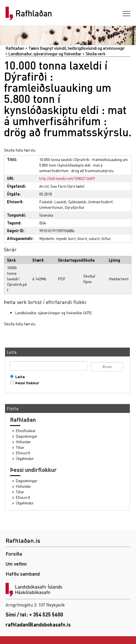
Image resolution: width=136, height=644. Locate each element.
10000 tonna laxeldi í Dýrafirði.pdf (17, 279)
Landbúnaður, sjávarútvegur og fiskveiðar (45, 54)
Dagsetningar (27, 436)
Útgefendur (25, 458)
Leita (19, 377)
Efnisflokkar (26, 431)
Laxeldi (60, 202)
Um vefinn (16, 563)
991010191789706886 (57, 231)
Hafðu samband (23, 574)
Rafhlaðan (34, 13)
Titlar (20, 447)
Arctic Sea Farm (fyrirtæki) (62, 186)
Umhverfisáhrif (100, 202)
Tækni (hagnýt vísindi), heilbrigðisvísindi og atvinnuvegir (77, 48)
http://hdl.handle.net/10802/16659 (67, 178)
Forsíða (14, 553)
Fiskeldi (46, 202)
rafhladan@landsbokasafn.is (38, 624)
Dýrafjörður (75, 207)
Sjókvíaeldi (77, 202)
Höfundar (24, 442)
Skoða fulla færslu (20, 150)
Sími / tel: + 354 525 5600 (34, 614)
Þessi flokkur (26, 383)
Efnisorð (23, 453)
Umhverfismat (51, 207)
